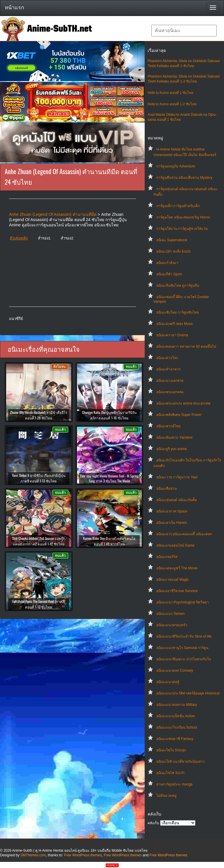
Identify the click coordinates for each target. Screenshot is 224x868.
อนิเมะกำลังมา (167, 263)
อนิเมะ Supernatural (172, 240)
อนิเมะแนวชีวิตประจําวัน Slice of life (184, 636)
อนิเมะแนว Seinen (170, 614)
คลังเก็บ (153, 823)
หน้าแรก (14, 8)
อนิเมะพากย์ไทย (168, 426)
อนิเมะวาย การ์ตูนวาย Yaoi (177, 477)
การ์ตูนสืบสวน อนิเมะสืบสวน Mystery (184, 178)
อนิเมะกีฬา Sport (169, 274)
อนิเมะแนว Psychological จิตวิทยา (183, 602)
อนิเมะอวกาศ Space (172, 511)
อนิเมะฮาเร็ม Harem (171, 523)
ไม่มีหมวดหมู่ (166, 796)
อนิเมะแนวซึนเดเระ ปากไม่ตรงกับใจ (184, 659)
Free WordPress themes (83, 855)
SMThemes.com (33, 855)
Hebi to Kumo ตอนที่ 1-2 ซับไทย (172, 104)
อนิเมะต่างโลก (167, 358)
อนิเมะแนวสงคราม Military (177, 705)
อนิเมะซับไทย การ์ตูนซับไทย (178, 312)
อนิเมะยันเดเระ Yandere (174, 437)
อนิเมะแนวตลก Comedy (175, 671)
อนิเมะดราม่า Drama (172, 335)
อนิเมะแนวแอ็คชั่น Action (176, 716)
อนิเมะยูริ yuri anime (172, 449)
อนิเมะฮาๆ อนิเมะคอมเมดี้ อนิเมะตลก (184, 534)
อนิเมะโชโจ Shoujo (171, 750)
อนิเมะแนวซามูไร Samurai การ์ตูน (182, 648)
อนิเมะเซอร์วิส (167, 557)
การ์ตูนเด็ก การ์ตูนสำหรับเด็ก (178, 206)
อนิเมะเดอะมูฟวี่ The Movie (177, 568)
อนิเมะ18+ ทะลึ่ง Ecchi (173, 251)
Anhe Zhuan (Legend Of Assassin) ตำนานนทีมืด (53, 214)
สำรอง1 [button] (44, 238)
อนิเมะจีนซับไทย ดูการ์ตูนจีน (178, 286)
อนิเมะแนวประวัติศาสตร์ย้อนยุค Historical (188, 693)
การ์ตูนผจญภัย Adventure (176, 166)
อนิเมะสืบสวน (167, 489)
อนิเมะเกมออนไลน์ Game (175, 545)
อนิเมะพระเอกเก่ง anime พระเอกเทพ (183, 403)
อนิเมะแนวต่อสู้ (168, 682)
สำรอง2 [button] (67, 238)
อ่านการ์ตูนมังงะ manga (174, 784)
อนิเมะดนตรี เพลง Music (175, 324)
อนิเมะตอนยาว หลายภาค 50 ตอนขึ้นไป (186, 346)
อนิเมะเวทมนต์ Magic (173, 580)
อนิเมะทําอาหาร (168, 369)
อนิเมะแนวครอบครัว (172, 625)
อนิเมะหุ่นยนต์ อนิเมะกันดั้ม (177, 500)
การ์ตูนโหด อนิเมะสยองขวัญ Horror (183, 217)
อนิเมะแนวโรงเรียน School (177, 727)
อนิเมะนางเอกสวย (170, 381)
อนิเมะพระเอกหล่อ (170, 392)
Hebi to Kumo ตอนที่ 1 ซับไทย (170, 93)
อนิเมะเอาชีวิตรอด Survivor (177, 591)
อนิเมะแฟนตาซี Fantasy (175, 739)
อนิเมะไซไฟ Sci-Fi (170, 773)
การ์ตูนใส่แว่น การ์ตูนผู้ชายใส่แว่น (182, 229)
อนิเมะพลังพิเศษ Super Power (179, 415)
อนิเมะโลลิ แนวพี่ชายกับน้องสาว (181, 762)
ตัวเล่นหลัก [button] (19, 238)
